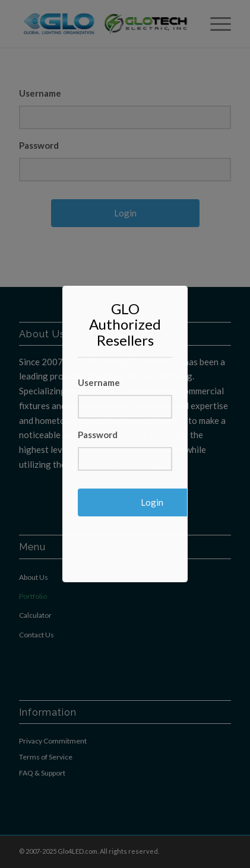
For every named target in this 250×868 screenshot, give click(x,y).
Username (99, 382)
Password (98, 435)
